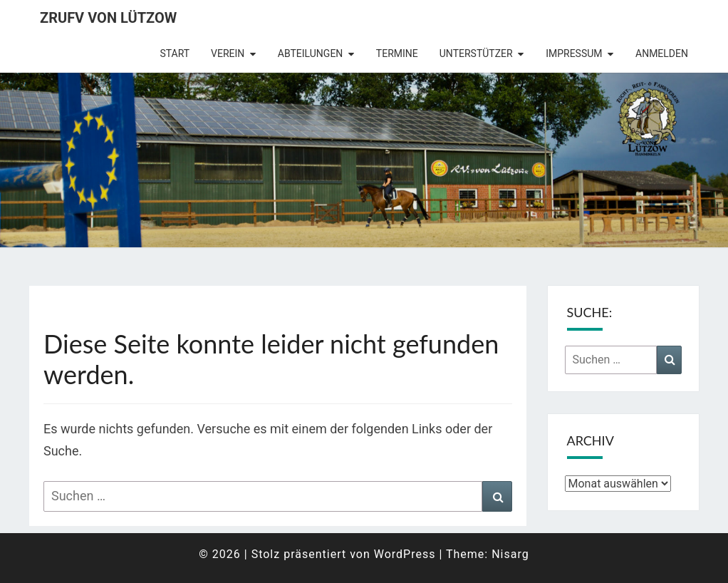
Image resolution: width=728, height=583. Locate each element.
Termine (397, 53)
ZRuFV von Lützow (108, 18)
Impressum (574, 53)
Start (175, 53)
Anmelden (662, 53)
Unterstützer (476, 53)
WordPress (405, 554)
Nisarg (510, 554)
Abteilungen (311, 53)
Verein (228, 53)
